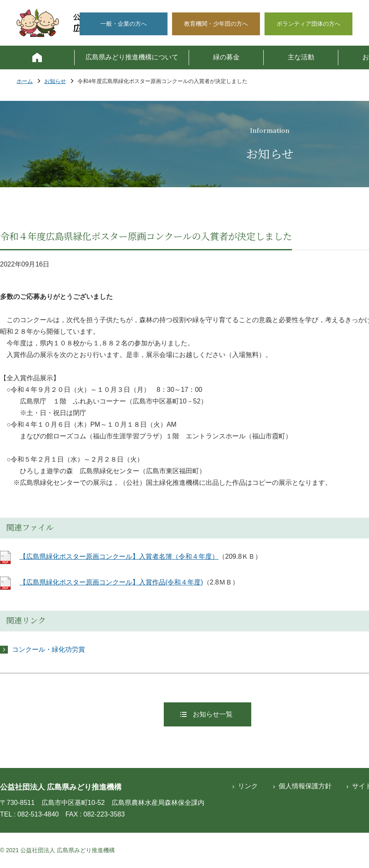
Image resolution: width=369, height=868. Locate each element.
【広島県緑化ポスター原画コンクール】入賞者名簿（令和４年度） (119, 556)
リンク (248, 786)
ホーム (25, 82)
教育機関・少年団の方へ (216, 24)
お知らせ (55, 82)
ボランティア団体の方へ (308, 24)
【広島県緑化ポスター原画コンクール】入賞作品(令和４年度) (111, 582)
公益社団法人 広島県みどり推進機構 (61, 787)
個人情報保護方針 (305, 786)
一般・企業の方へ (124, 24)
